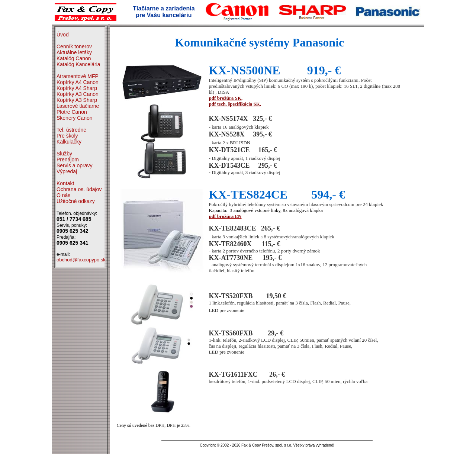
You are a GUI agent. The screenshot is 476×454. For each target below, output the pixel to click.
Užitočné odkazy (76, 201)
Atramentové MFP (78, 76)
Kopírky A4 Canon (78, 82)
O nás (63, 195)
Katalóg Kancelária (78, 64)
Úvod (63, 35)
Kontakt (65, 183)
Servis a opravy (74, 165)
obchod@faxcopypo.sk (81, 260)
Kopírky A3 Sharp (77, 100)
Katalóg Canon (74, 58)
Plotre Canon (72, 112)
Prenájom (68, 160)
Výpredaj (67, 171)
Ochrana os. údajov (79, 189)
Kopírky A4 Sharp (77, 88)
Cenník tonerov (74, 46)
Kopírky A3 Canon (78, 94)
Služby (64, 154)
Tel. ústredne (71, 130)
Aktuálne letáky (74, 52)
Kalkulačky (69, 142)
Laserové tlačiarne (78, 106)
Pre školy (67, 136)
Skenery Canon (75, 118)
